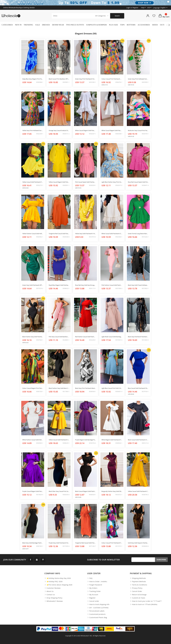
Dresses (46, 25)
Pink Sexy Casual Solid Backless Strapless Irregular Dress (59, 337)
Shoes (155, 25)
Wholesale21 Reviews (54, 601)
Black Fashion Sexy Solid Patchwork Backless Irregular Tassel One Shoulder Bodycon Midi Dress (33, 337)
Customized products (96, 614)
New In (18, 25)
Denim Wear (58, 25)
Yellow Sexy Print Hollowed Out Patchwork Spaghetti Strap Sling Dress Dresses (33, 131)
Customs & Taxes (137, 598)
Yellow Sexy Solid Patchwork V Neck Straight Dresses (85, 234)
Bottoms (131, 25)
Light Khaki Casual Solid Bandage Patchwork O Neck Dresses (112, 337)
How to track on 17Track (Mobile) (144, 604)
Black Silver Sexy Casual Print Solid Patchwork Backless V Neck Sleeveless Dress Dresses (59, 491)
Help (143, 8)
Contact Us (50, 595)
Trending (28, 25)
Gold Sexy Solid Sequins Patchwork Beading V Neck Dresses (138, 543)
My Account (93, 595)
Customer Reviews (52, 588)
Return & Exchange (138, 595)
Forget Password (95, 585)
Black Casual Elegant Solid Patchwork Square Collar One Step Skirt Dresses (85, 491)
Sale (38, 25)
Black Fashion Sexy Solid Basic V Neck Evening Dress (59, 388)
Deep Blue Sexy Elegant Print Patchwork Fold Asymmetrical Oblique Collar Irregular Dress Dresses (33, 79)
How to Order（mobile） (98, 582)
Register (91, 598)
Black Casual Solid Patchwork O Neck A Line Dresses (138, 440)
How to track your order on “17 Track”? (146, 601)
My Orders (92, 588)
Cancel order (93, 601)
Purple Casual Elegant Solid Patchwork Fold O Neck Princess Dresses (33, 491)
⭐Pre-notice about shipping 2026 (58, 585)
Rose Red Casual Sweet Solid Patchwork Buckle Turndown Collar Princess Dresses (138, 182)
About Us (49, 591)
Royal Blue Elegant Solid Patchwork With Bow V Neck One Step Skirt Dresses (59, 285)
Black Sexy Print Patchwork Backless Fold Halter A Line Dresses (85, 388)
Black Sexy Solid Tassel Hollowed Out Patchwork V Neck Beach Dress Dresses (138, 285)
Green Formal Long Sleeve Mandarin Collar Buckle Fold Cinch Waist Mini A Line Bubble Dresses (138, 234)
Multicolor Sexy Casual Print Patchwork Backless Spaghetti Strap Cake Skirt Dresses (138, 131)
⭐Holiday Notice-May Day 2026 (58, 578)
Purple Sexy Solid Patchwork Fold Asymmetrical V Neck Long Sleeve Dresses (59, 543)
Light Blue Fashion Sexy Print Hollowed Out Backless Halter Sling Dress (112, 182)
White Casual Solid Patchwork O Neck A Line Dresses (112, 234)
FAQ (90, 578)
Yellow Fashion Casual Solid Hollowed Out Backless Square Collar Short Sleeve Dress (33, 234)
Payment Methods (138, 582)
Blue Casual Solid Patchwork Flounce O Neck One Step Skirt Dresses (138, 388)
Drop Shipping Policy (53, 598)
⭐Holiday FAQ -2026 (53, 582)
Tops (122, 25)
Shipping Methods (138, 578)
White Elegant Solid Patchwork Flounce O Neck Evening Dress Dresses (112, 440)
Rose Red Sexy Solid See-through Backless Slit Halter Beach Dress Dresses (85, 285)
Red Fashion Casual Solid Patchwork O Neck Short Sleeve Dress (85, 337)
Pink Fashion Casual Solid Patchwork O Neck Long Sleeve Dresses (112, 285)
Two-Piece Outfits (75, 25)
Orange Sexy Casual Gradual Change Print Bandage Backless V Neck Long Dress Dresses (59, 131)
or (132, 8)
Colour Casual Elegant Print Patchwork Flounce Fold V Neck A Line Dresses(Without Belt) (33, 388)
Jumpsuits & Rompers (97, 25)
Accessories (144, 25)
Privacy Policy (136, 588)
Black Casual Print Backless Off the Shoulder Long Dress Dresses (59, 79)
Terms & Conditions (139, 585)
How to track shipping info (98, 604)
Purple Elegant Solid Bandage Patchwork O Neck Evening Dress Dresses (85, 440)
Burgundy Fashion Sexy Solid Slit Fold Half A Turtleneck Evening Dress (112, 491)
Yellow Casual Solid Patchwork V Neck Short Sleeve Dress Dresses (59, 440)
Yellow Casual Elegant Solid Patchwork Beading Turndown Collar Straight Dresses (59, 182)
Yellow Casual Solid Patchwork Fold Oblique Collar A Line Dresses (33, 182)
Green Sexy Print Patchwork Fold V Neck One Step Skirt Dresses (85, 79)
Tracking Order (94, 591)
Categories (7, 25)
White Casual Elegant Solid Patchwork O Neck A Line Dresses (112, 131)
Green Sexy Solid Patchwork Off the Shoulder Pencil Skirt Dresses (33, 285)
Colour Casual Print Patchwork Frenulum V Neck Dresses (112, 543)
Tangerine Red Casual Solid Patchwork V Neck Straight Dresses (85, 543)
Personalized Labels (96, 611)
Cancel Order (136, 591)
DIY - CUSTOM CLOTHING (98, 608)
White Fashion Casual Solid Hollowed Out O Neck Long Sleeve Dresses (33, 440)
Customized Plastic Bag (97, 618)
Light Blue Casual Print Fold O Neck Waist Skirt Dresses (112, 388)
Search (117, 16)
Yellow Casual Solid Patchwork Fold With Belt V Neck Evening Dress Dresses (138, 491)
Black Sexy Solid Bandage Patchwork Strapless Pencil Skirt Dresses (33, 543)
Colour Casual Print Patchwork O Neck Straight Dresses (112, 79)
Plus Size (113, 25)
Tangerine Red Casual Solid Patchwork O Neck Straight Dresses (59, 234)
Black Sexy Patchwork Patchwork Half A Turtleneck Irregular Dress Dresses (138, 337)
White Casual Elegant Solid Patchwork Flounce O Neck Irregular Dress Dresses (85, 131)
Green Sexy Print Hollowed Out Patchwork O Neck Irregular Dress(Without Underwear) (138, 79)
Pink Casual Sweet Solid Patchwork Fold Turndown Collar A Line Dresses (85, 182)
